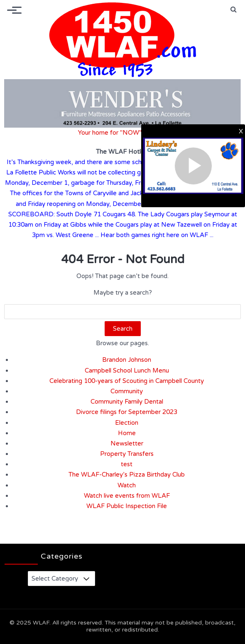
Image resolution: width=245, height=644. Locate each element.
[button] (234, 10)
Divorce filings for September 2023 (127, 412)
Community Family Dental (127, 402)
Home (127, 433)
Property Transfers (127, 454)
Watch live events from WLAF (127, 496)
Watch (127, 485)
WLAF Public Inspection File (127, 506)
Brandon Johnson (127, 360)
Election (127, 423)
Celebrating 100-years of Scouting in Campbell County (127, 381)
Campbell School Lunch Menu (127, 370)
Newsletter (127, 443)
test (127, 464)
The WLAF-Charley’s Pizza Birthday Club (127, 475)
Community (127, 391)
